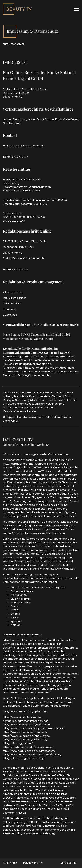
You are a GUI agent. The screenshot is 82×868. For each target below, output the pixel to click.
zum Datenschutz (14, 44)
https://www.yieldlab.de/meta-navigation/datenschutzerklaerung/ (25, 719)
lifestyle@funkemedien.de (28, 146)
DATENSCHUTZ (18, 439)
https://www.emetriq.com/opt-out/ (25, 732)
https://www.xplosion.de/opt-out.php (26, 736)
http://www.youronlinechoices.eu (44, 533)
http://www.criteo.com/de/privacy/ (25, 740)
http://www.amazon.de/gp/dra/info (26, 711)
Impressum (10, 863)
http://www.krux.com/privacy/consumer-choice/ (34, 728)
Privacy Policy (33, 863)
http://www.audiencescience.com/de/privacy (32, 755)
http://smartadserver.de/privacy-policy (28, 747)
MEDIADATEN (68, 863)
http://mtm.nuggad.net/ (18, 743)
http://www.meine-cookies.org (35, 833)
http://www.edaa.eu (62, 569)
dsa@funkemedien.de (37, 364)
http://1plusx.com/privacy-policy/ (24, 758)
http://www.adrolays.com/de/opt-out (27, 725)
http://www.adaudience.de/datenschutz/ (29, 751)
